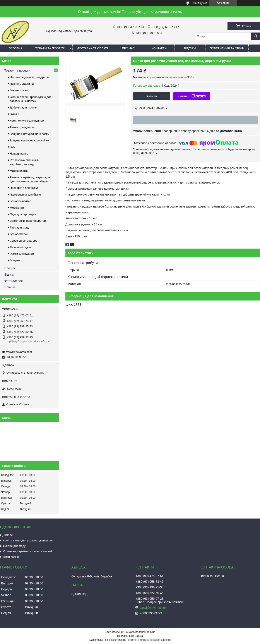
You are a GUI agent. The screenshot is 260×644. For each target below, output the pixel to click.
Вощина (15, 260)
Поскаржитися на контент (121, 640)
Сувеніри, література (24, 241)
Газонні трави (19, 90)
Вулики (15, 114)
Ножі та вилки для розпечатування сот (28, 540)
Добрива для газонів (23, 107)
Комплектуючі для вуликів (27, 121)
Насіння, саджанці (22, 84)
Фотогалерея (14, 281)
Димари (8, 535)
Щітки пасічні (11, 557)
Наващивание (19, 154)
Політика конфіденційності (155, 640)
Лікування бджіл (20, 247)
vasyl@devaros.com (19, 352)
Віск (12, 147)
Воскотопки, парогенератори (29, 221)
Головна (15, 48)
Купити (152, 96)
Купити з (192, 96)
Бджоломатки (19, 234)
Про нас (128, 48)
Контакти (159, 48)
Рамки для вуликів (22, 127)
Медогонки (17, 208)
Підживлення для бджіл (25, 195)
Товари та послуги (50, 48)
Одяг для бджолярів (23, 214)
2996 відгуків (199, 3)
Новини (10, 287)
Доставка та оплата (93, 48)
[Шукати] (256, 36)
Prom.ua (150, 632)
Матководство (19, 171)
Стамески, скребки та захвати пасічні (27, 551)
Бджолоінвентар (21, 201)
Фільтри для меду (14, 546)
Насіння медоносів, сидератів (29, 77)
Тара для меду (19, 228)
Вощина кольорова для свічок (29, 140)
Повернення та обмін (227, 48)
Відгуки (190, 48)
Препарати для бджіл (24, 188)
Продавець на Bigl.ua (130, 636)
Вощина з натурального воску (29, 134)
